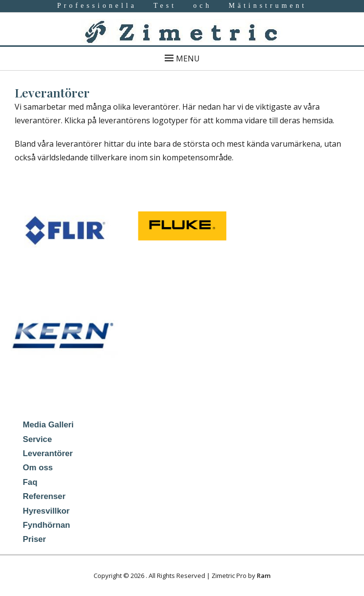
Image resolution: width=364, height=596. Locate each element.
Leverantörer (48, 453)
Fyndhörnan (47, 525)
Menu (188, 58)
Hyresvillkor (46, 511)
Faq (30, 482)
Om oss (38, 468)
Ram (264, 576)
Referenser (44, 496)
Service (38, 439)
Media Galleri (48, 425)
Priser (35, 539)
